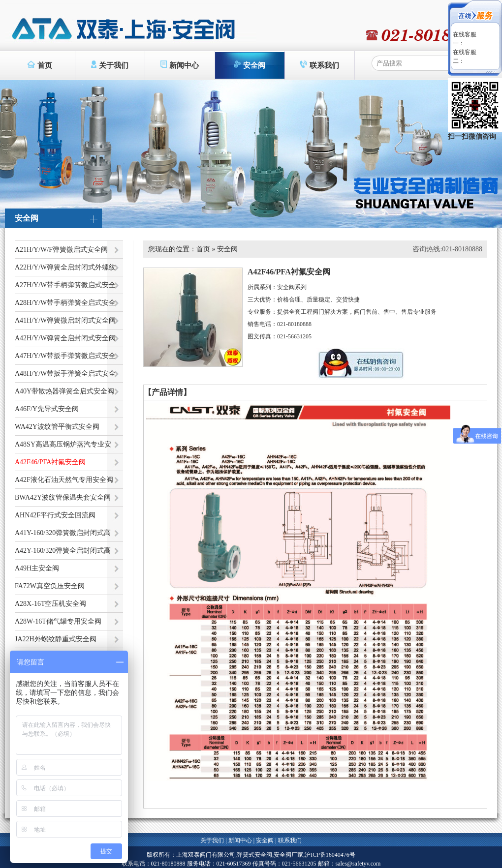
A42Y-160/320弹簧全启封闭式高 (63, 551)
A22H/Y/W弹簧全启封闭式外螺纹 (65, 267)
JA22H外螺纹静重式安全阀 (56, 639)
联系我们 (319, 65)
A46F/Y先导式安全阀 (47, 409)
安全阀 (250, 65)
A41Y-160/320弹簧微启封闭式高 (63, 533)
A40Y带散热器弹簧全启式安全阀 (64, 391)
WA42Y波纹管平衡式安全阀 (57, 427)
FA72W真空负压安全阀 (50, 586)
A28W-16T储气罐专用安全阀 (58, 621)
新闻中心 (179, 65)
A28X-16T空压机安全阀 (50, 604)
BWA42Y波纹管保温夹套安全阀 (63, 497)
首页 (40, 65)
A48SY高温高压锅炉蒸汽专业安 (63, 444)
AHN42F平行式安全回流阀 (55, 515)
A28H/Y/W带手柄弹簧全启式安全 (65, 303)
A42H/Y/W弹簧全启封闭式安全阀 (65, 338)
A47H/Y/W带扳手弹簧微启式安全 (65, 356)
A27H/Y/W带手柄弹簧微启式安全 (65, 285)
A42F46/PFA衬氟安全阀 (50, 462)
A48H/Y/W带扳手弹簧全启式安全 (65, 374)
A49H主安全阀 (37, 568)
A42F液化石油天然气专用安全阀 (64, 480)
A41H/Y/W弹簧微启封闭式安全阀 (65, 320)
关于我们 (110, 65)
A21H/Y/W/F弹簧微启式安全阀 (61, 250)
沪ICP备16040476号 (330, 855)
